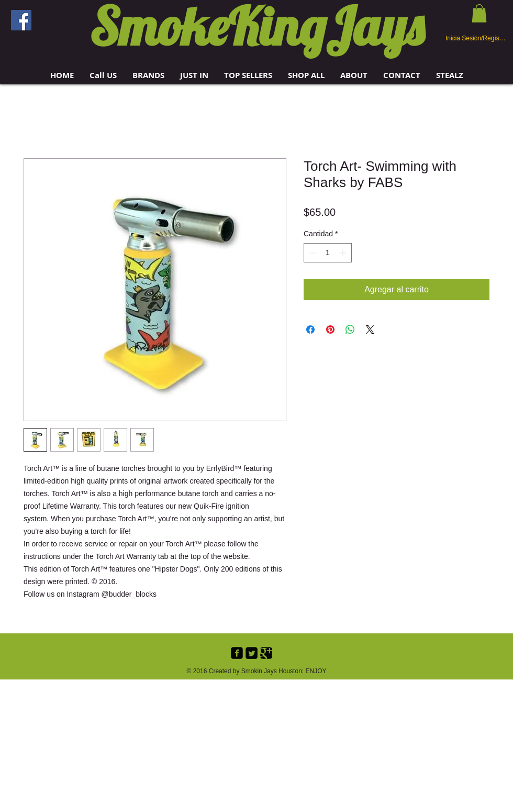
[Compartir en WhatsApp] (350, 330)
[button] (148, 75)
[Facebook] (21, 20)
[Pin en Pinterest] (330, 330)
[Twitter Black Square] (252, 653)
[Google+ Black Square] (266, 653)
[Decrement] (312, 253)
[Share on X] (370, 330)
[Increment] (344, 253)
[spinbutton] (328, 253)
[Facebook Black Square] (237, 653)
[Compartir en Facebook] (310, 330)
